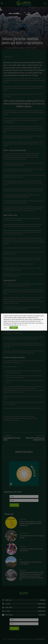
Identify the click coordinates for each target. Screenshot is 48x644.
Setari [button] (5, 327)
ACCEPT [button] (14, 328)
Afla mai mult (23, 325)
